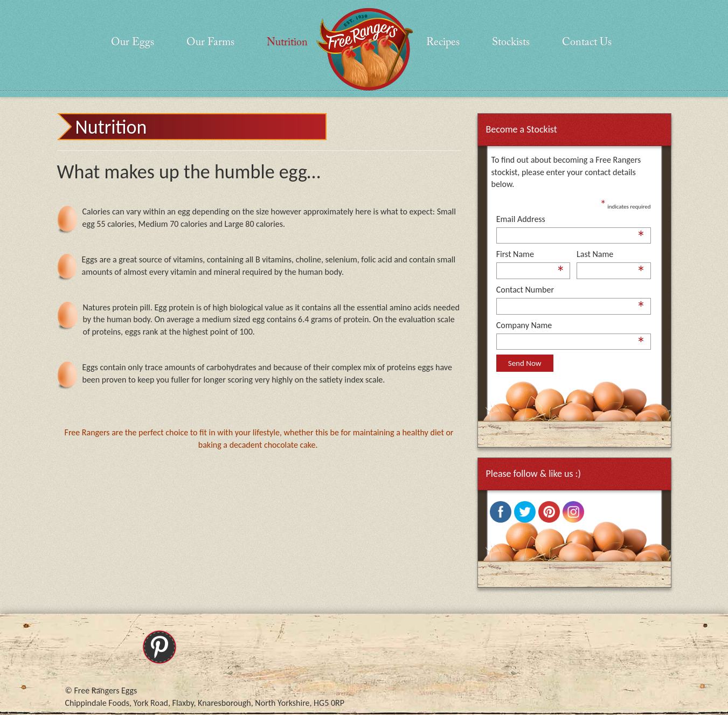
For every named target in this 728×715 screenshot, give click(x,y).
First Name (531, 255)
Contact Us (587, 43)
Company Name (571, 326)
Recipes (443, 43)
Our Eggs (133, 43)
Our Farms (210, 43)
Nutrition (287, 43)
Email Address (571, 220)
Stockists (511, 43)
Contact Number (571, 290)
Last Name (611, 255)
